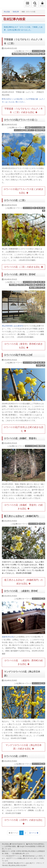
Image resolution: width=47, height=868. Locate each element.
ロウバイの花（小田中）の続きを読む (24, 822)
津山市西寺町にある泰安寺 (12, 326)
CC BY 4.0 (29, 858)
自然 (43, 54)
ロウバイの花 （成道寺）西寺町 (21, 591)
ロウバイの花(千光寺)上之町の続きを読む (24, 429)
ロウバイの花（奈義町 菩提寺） (21, 438)
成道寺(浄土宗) (8, 637)
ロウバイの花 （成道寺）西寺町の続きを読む (24, 662)
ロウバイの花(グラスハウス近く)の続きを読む (24, 191)
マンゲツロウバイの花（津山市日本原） (22, 674)
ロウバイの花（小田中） (16, 756)
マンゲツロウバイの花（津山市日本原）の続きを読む (24, 747)
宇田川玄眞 (22, 285)
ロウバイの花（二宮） (15, 200)
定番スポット (29, 130)
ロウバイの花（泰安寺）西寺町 (20, 274)
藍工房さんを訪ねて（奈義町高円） (22, 516)
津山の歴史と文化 (35, 288)
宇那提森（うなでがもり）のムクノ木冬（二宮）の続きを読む (24, 110)
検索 (35, 4)
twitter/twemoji (29, 856)
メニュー (28, 4)
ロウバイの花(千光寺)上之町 (18, 355)
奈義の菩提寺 (40, 446)
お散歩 (28, 127)
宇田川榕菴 (13, 285)
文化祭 (42, 285)
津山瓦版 (7, 4)
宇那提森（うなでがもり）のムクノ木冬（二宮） (23, 41)
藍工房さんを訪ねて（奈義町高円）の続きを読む (24, 582)
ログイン (42, 4)
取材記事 (16, 12)
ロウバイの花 (37, 51)
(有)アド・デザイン (36, 863)
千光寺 (39, 365)
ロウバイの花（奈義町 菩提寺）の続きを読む (24, 507)
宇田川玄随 (31, 285)
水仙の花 (38, 130)
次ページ (34, 833)
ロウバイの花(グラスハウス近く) (21, 120)
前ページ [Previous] (13, 833)
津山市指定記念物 (34, 54)
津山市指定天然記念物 (20, 54)
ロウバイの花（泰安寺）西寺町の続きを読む (24, 346)
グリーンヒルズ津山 (38, 127)
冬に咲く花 (41, 208)
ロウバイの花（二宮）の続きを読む (23, 267)
